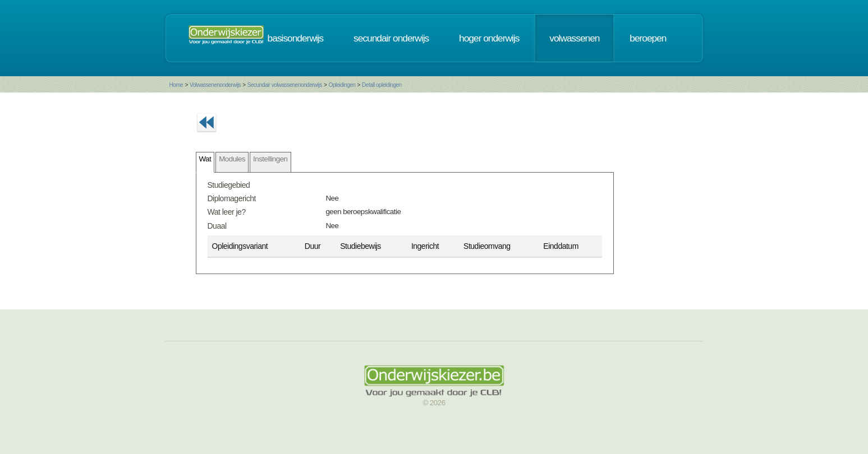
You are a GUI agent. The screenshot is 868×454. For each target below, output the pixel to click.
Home (176, 85)
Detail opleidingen (382, 85)
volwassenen (574, 38)
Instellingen (270, 159)
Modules (232, 159)
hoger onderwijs (489, 38)
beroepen (648, 38)
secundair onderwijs (391, 38)
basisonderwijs (296, 38)
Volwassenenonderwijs (215, 85)
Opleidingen (342, 85)
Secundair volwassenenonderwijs (285, 85)
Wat (205, 159)
